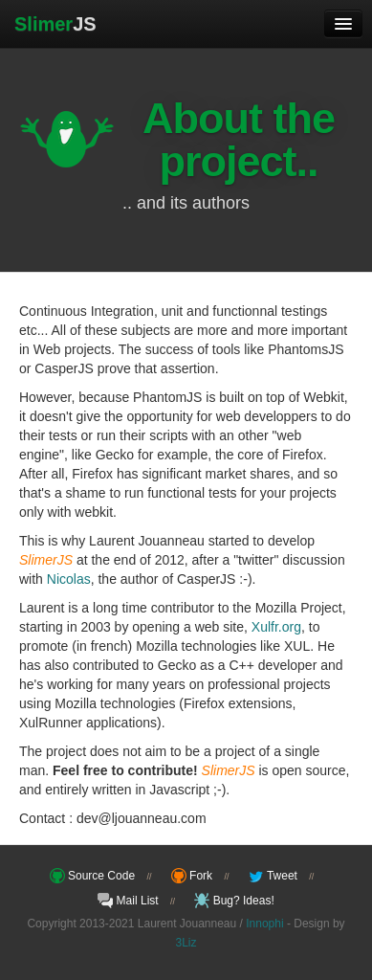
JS (55, 24)
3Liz (186, 943)
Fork (192, 876)
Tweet (273, 876)
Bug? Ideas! (234, 901)
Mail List (128, 901)
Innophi (264, 924)
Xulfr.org (276, 627)
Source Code (92, 876)
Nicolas (69, 579)
